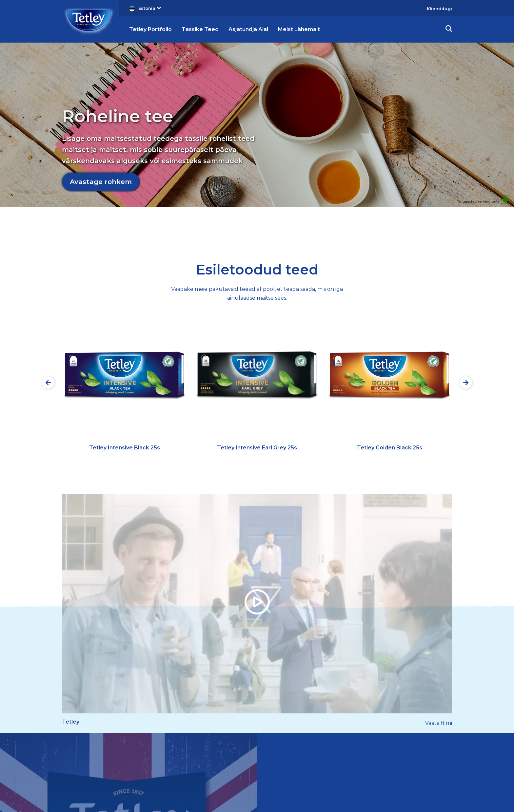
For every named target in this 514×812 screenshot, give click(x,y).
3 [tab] (427, 233)
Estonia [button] (150, 8)
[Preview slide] (48, 383)
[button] (449, 29)
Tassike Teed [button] (200, 29)
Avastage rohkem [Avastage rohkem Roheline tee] (101, 182)
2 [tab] (409, 233)
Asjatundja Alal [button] (248, 29)
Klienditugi (439, 9)
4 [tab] (445, 233)
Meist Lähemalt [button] (299, 29)
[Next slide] (466, 383)
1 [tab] (391, 233)
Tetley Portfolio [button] (150, 29)
